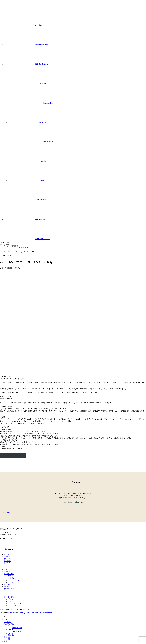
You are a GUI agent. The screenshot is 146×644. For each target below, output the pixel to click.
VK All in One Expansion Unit (42, 613)
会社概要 (7, 561)
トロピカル (8, 258)
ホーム (6, 554)
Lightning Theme (24, 613)
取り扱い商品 (9, 574)
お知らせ (7, 559)
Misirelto (42, 180)
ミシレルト (12, 582)
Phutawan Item (48, 103)
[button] (73, 512)
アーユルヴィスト (15, 580)
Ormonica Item (48, 142)
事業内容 (7, 557)
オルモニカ (12, 578)
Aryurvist (43, 161)
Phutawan (43, 84)
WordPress (12, 613)
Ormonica (43, 122)
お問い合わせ (9, 563)
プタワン (11, 576)
